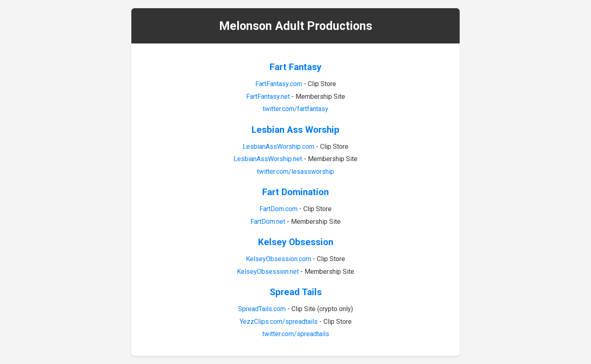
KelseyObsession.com (278, 259)
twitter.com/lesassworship (295, 172)
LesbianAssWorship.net (268, 159)
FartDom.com (278, 209)
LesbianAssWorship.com (278, 147)
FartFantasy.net (268, 97)
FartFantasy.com (279, 84)
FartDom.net (268, 222)
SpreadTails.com (262, 309)
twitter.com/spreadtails (296, 334)
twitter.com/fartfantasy (295, 109)
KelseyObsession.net (268, 272)
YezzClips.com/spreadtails (279, 322)
